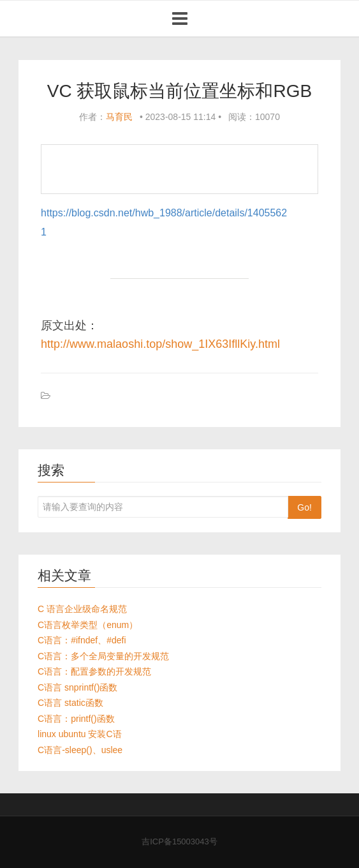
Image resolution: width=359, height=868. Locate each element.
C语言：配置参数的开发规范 (94, 671)
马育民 (119, 117)
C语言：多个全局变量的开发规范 (103, 656)
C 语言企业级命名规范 (82, 609)
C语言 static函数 (70, 703)
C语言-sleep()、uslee (80, 750)
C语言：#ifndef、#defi (82, 640)
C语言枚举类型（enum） (88, 625)
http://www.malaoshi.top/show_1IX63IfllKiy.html (160, 344)
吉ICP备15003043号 (179, 842)
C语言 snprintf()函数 (77, 687)
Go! (304, 507)
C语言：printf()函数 (76, 719)
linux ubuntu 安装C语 (80, 734)
